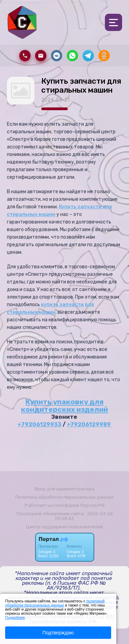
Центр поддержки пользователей (64, 527)
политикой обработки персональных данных (55, 603)
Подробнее (15, 617)
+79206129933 (40, 424)
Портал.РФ (92, 505)
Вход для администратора (64, 489)
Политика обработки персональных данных (64, 497)
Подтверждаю (58, 633)
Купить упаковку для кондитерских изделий (64, 406)
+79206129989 (89, 424)
